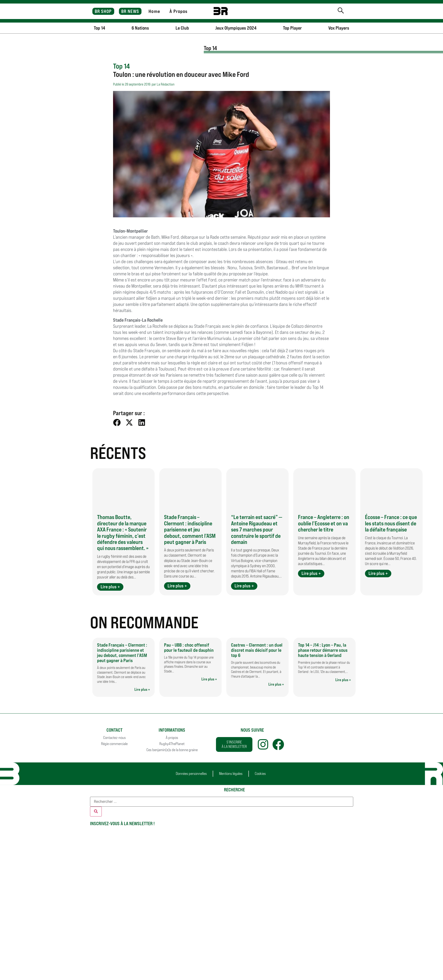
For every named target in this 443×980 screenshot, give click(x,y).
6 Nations (140, 28)
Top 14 (99, 28)
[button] (117, 423)
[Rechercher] (96, 812)
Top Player (292, 28)
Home (154, 11)
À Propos (178, 11)
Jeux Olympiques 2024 (236, 28)
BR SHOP (103, 11)
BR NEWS (130, 11)
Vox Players (339, 28)
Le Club (182, 28)
